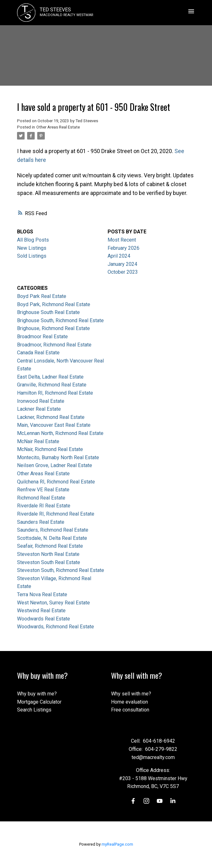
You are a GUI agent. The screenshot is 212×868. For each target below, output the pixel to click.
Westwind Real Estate (41, 611)
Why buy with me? (37, 694)
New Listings (32, 248)
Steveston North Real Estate (48, 554)
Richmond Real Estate (41, 498)
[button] (133, 801)
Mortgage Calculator (39, 702)
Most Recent (122, 240)
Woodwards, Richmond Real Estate (56, 627)
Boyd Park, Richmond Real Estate (54, 304)
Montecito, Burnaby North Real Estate (58, 457)
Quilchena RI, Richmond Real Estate (56, 482)
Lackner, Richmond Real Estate (51, 417)
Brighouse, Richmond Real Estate (53, 328)
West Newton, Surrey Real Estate (53, 603)
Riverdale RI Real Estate (44, 506)
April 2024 (119, 256)
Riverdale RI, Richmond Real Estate (56, 514)
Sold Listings (32, 256)
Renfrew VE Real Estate (43, 490)
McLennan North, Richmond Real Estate (60, 433)
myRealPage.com (117, 844)
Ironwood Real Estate (41, 401)
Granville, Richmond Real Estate (52, 385)
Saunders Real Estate (41, 522)
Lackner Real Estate (39, 409)
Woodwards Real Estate (44, 619)
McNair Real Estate (38, 441)
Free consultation (130, 710)
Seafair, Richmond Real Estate (50, 546)
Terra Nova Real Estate (42, 594)
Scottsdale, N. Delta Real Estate (52, 538)
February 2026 (124, 248)
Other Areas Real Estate (58, 127)
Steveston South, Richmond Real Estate (61, 570)
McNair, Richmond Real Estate (50, 449)
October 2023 (123, 272)
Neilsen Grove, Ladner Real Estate (55, 465)
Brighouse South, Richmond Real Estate (60, 320)
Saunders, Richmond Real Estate (53, 530)
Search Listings (34, 710)
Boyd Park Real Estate (42, 296)
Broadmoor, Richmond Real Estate (54, 345)
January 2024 (122, 264)
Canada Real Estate (38, 353)
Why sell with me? (131, 694)
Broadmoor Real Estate (42, 337)
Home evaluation (130, 702)
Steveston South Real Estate (49, 562)
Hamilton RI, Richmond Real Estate (55, 393)
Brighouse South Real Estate (48, 312)
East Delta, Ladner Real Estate (50, 377)
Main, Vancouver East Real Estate (54, 425)
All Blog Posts (33, 240)
